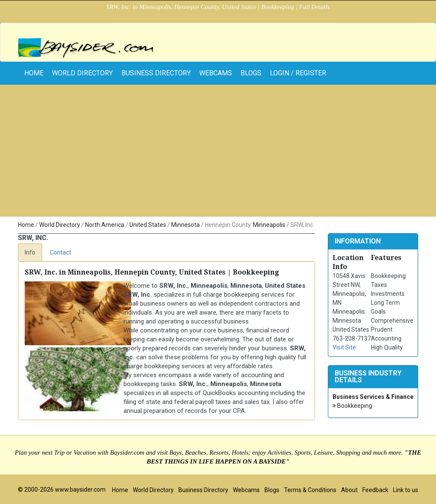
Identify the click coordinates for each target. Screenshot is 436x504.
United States (148, 225)
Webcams (216, 73)
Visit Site (344, 347)
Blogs (251, 73)
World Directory (82, 73)
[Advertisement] (218, 153)
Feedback (375, 490)
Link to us (406, 490)
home (34, 73)
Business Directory (156, 73)
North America (105, 225)
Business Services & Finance (373, 397)
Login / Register (298, 73)
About (349, 490)
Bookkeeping (352, 406)
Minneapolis (269, 225)
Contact (60, 252)
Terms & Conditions (310, 490)
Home (26, 225)
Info (30, 252)
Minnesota (185, 225)
